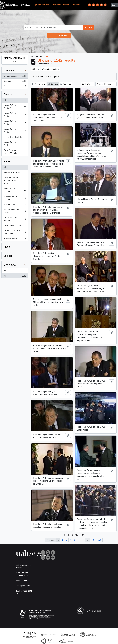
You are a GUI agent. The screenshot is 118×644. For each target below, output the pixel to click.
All (5, 100)
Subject (8, 256)
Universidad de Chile (15, 138)
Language (9, 70)
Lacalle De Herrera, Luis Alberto (15, 232)
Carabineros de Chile (15, 226)
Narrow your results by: (15, 60)
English (15, 87)
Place (7, 247)
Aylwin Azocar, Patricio (15, 131)
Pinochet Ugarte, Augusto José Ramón (15, 180)
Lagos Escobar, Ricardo (15, 219)
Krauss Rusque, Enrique (15, 198)
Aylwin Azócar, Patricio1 (15, 107)
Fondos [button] (77, 5)
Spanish (15, 82)
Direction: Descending (105, 84)
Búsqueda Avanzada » (59, 35)
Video (15, 276)
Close (45, 56)
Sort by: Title (87, 84)
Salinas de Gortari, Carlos (15, 211)
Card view (53, 84)
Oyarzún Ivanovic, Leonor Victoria (15, 152)
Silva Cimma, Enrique (15, 190)
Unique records (15, 77)
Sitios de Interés (61, 5)
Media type (10, 265)
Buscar (89, 28)
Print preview (39, 84)
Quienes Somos (42, 5)
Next (99, 540)
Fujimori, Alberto (15, 239)
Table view (66, 84)
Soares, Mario (15, 205)
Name (7, 161)
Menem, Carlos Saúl (15, 173)
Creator (8, 94)
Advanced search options (47, 77)
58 (93, 540)
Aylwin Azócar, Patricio (15, 115)
